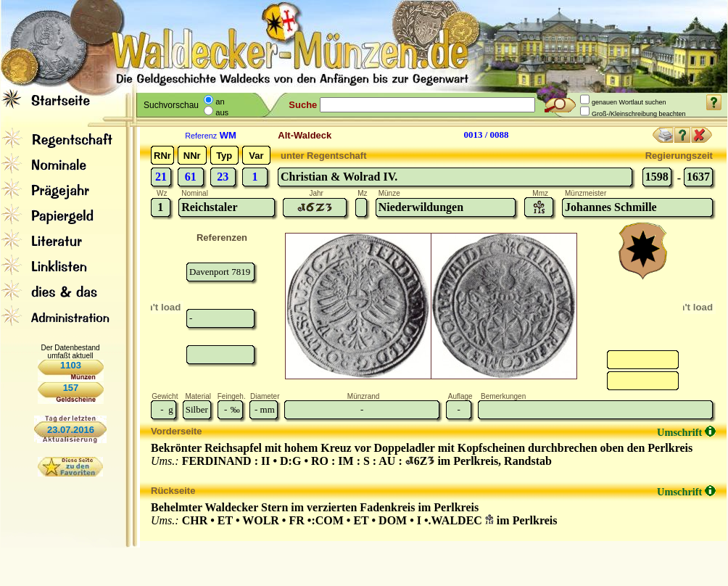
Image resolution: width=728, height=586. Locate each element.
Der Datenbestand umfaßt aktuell (70, 352)
